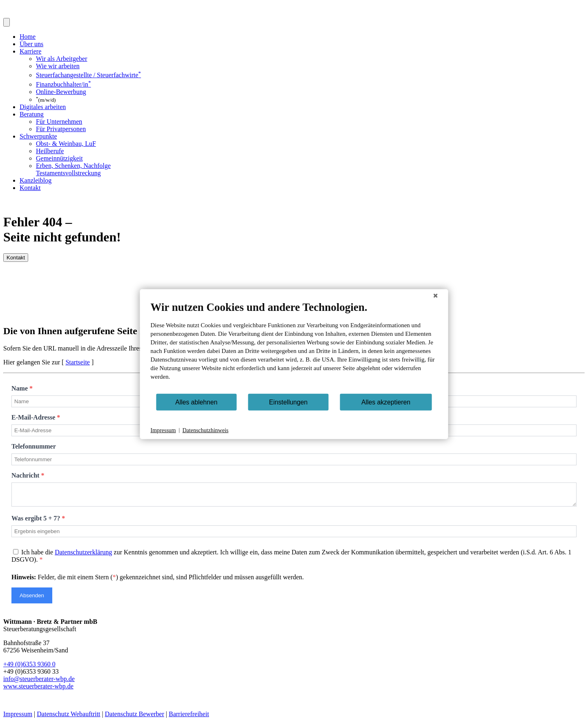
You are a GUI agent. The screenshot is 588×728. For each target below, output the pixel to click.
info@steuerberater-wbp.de (39, 682)
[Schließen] (436, 296)
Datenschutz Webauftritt (68, 718)
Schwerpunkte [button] (38, 136)
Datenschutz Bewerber (135, 718)
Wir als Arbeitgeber (62, 59)
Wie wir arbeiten (58, 66)
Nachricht (28, 475)
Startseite (78, 362)
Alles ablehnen (196, 402)
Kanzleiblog (36, 180)
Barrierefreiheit (189, 718)
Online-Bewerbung (61, 92)
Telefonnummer (34, 446)
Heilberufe (50, 151)
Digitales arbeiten (43, 107)
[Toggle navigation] (7, 22)
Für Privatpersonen (61, 129)
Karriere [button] (30, 51)
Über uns (31, 44)
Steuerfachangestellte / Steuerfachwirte (88, 75)
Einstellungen (288, 402)
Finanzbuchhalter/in (63, 84)
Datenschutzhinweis (206, 430)
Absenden (32, 599)
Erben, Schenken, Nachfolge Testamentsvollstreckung (73, 169)
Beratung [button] (32, 114)
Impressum (18, 718)
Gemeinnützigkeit (59, 158)
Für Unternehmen (59, 122)
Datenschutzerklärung (83, 556)
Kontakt (30, 188)
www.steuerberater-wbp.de (38, 690)
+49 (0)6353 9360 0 (29, 668)
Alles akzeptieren (386, 402)
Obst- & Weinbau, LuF (66, 144)
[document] (294, 347)
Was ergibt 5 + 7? (38, 522)
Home (28, 37)
